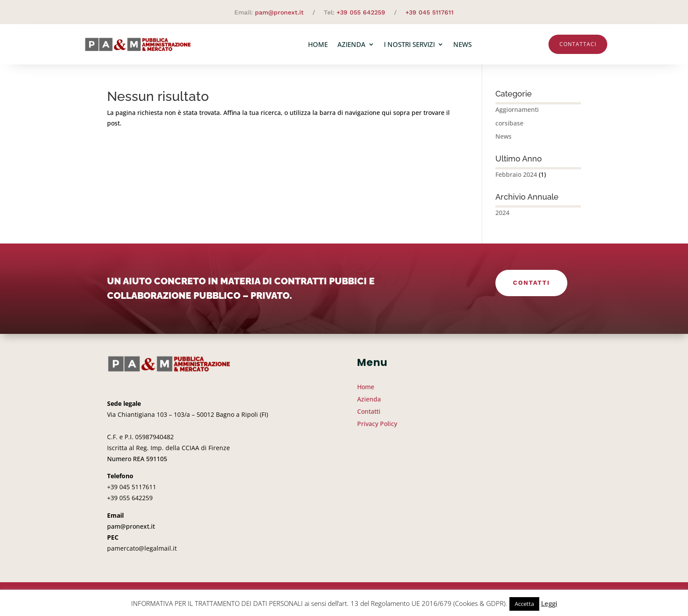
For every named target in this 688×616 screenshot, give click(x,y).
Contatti (531, 283)
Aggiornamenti (517, 109)
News (462, 44)
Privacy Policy (377, 424)
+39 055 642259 (361, 12)
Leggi (549, 603)
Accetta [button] (524, 604)
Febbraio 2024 (516, 174)
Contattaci (578, 44)
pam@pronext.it (279, 12)
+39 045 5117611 (430, 12)
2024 (502, 213)
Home (318, 44)
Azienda (351, 44)
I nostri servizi (409, 44)
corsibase (509, 123)
